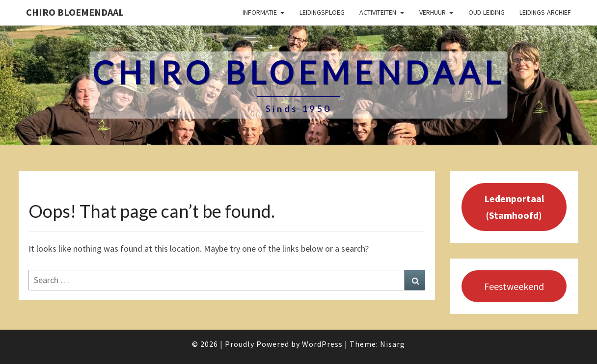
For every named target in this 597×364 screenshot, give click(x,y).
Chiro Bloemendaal (75, 12)
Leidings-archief (545, 12)
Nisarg (393, 344)
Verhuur (433, 12)
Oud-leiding (487, 12)
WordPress (322, 344)
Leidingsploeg (322, 12)
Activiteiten (378, 12)
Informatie (260, 12)
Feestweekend (514, 286)
